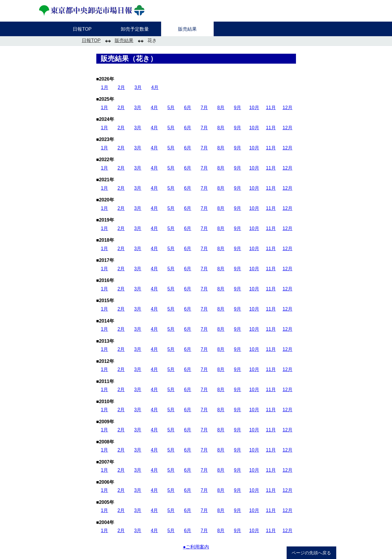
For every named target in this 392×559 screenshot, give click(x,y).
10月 (254, 108)
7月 (204, 108)
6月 (188, 108)
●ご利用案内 (196, 547)
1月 (105, 87)
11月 (271, 108)
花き (152, 40)
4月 (155, 87)
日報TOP (91, 40)
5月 (171, 108)
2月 (121, 87)
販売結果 (124, 40)
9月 (237, 108)
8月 (221, 108)
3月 (138, 87)
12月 (288, 108)
